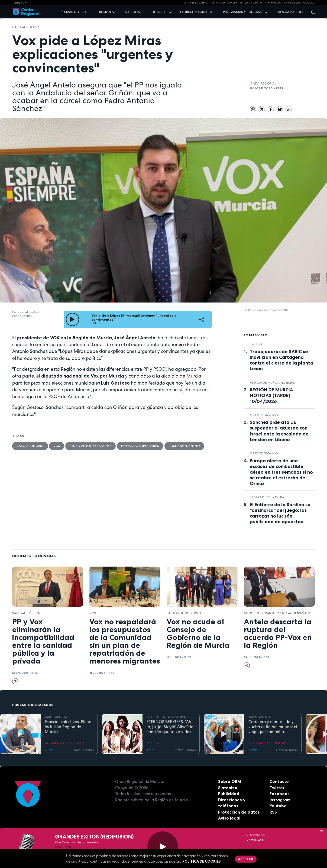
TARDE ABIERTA (56, 717)
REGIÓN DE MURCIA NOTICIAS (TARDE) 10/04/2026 (271, 395)
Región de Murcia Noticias (272, 383)
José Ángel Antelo (184, 446)
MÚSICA (153, 743)
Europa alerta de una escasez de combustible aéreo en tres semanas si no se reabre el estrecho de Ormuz (281, 472)
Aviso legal (229, 818)
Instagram (280, 800)
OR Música (255, 840)
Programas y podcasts (243, 12)
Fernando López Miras (140, 446)
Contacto (279, 781)
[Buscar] (311, 12)
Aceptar (245, 859)
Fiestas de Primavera (267, 497)
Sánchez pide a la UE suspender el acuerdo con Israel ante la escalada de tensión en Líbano (279, 431)
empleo (256, 344)
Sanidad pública (26, 613)
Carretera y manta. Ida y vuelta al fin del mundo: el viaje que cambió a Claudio (273, 727)
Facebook (280, 794)
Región (105, 12)
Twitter (277, 788)
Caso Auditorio (26, 27)
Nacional (133, 12)
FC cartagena (292, 3)
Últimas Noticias (251, 3)
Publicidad (229, 794)
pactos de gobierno (184, 613)
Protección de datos (239, 812)
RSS (273, 812)
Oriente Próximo (196, 3)
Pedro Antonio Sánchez (90, 446)
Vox (57, 446)
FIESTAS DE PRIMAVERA (223, 3)
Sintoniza (228, 788)
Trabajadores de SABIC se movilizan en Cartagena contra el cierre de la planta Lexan (281, 360)
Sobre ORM (230, 781)
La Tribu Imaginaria (196, 12)
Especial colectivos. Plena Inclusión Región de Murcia (68, 727)
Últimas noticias (75, 12)
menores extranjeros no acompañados (279, 613)
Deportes (160, 12)
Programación (289, 12)
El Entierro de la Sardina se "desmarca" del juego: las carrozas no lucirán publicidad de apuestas (280, 513)
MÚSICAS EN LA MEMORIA (166, 717)
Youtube (278, 806)
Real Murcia (273, 3)
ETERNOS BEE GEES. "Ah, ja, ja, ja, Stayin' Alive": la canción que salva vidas (170, 727)
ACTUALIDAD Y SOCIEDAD (64, 743)
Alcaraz (308, 3)
